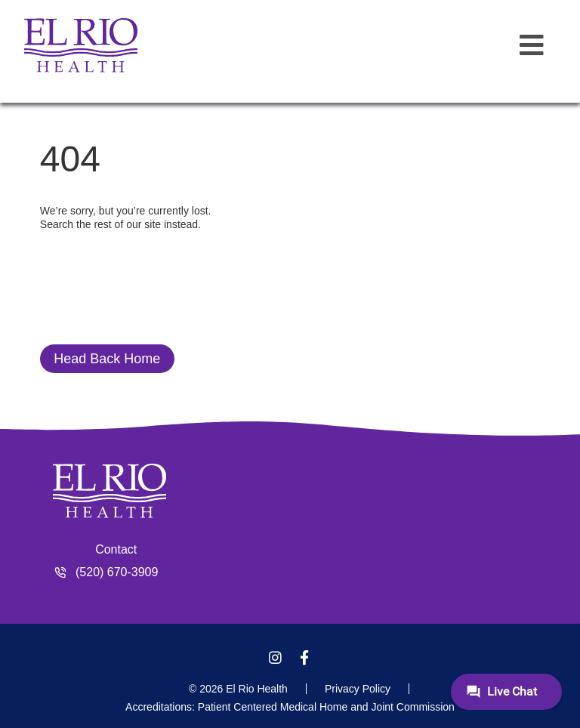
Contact (116, 549)
